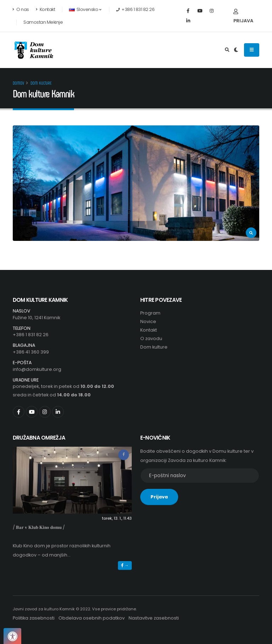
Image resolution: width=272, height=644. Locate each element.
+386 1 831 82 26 (31, 335)
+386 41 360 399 (31, 352)
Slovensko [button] (85, 9)
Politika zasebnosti (34, 618)
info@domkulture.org (37, 369)
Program (150, 313)
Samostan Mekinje (43, 22)
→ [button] (125, 565)
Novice (148, 321)
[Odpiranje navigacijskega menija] (252, 50)
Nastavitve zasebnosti (154, 618)
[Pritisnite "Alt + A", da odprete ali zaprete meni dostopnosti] (12, 636)
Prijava (243, 16)
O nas (21, 9)
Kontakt (46, 9)
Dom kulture (41, 83)
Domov (18, 83)
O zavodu (151, 338)
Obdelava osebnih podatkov (92, 618)
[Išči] (227, 50)
